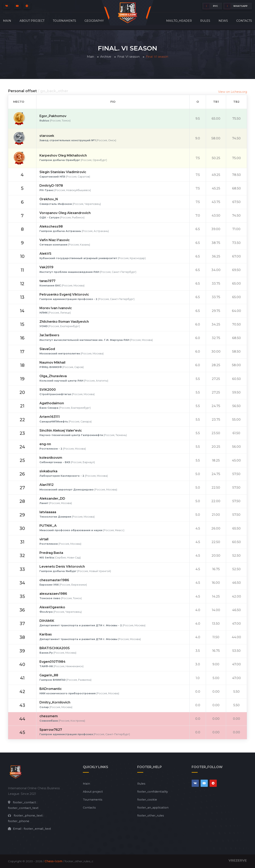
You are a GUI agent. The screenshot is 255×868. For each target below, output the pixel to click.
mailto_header (179, 21)
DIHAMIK (47, 621)
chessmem (49, 716)
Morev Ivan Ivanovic (56, 308)
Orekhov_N (49, 199)
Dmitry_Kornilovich (55, 702)
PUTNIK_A (48, 526)
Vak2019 (46, 267)
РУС (211, 6)
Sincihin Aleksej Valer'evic (61, 431)
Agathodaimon (52, 403)
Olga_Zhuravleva (53, 376)
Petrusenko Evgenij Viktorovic (64, 294)
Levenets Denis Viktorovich (62, 567)
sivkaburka (48, 471)
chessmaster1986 (54, 580)
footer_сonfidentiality (153, 792)
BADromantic (51, 689)
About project (32, 21)
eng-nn (45, 444)
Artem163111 (50, 417)
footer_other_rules (151, 816)
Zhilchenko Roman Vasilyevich (64, 322)
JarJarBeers (49, 335)
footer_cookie (147, 800)
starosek (47, 136)
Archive (106, 57)
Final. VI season (128, 57)
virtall (44, 539)
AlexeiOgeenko (52, 607)
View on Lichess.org (233, 92)
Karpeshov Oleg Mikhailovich (63, 155)
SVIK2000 (48, 390)
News (223, 21)
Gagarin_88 (49, 675)
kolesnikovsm (51, 458)
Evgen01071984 (52, 662)
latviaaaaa (48, 512)
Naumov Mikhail (52, 362)
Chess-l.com (53, 861)
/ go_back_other (53, 91)
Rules (205, 21)
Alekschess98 (51, 226)
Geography (94, 21)
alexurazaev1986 (53, 594)
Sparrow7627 (51, 730)
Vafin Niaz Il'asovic (55, 240)
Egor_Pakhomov (53, 116)
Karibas (46, 634)
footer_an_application (153, 808)
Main (7, 21)
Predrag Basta (51, 553)
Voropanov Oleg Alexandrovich (65, 213)
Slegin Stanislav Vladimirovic (63, 172)
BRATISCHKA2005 (55, 648)
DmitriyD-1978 (51, 186)
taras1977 (47, 281)
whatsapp (236, 6)
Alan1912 (47, 485)
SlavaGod (47, 349)
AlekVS (45, 254)
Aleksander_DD (52, 499)
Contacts (244, 21)
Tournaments (64, 21)
